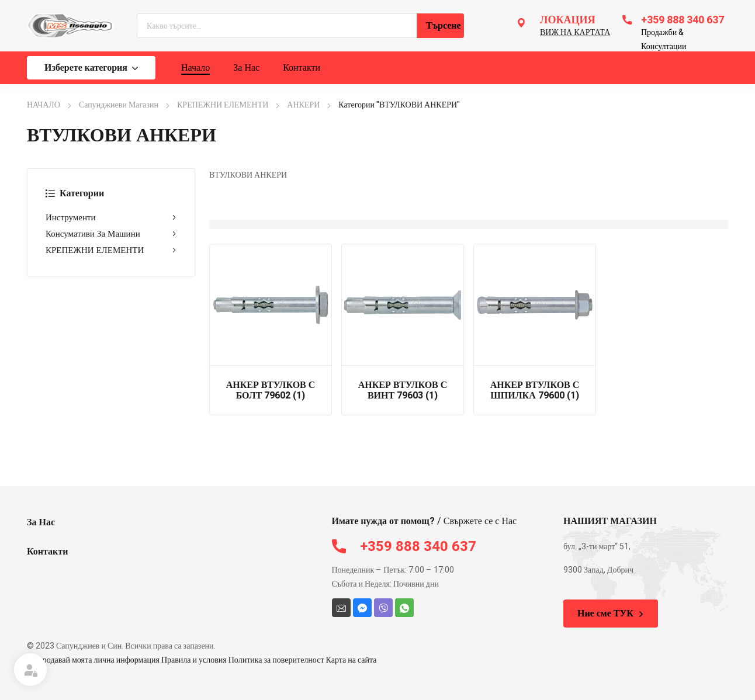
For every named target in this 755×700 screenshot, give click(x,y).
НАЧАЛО (44, 105)
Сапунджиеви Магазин (119, 105)
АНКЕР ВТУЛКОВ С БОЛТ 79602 (271, 390)
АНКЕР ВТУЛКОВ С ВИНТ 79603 (403, 390)
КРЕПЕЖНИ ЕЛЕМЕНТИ (223, 105)
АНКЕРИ (303, 105)
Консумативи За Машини (111, 234)
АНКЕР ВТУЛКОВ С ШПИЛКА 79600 (535, 390)
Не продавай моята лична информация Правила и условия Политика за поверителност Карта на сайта (202, 660)
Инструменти (111, 217)
